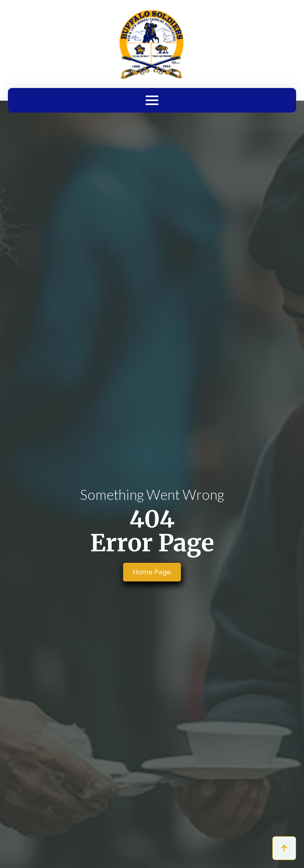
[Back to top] (284, 848)
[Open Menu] (152, 100)
